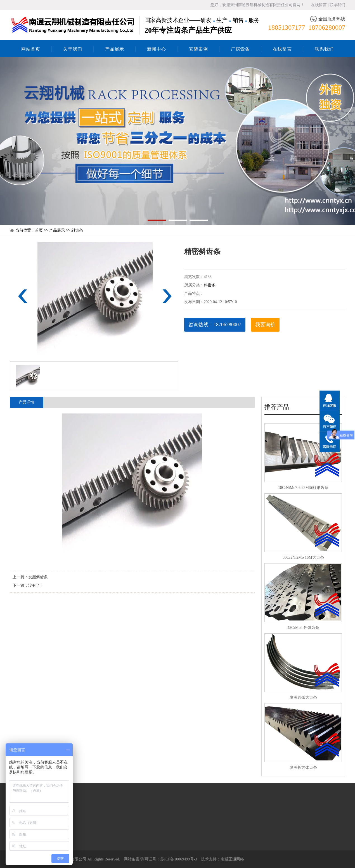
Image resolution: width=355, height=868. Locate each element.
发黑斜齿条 (38, 577)
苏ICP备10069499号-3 (178, 859)
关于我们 (73, 49)
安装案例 (198, 49)
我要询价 (265, 325)
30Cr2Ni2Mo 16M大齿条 (303, 557)
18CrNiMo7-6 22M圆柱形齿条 (303, 488)
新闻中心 (157, 49)
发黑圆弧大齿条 (303, 697)
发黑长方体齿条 (303, 768)
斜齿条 (77, 230)
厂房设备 (240, 49)
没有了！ (36, 585)
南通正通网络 (232, 859)
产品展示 (115, 49)
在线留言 (319, 5)
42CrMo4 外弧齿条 (303, 628)
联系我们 (337, 5)
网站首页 (31, 49)
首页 (39, 230)
